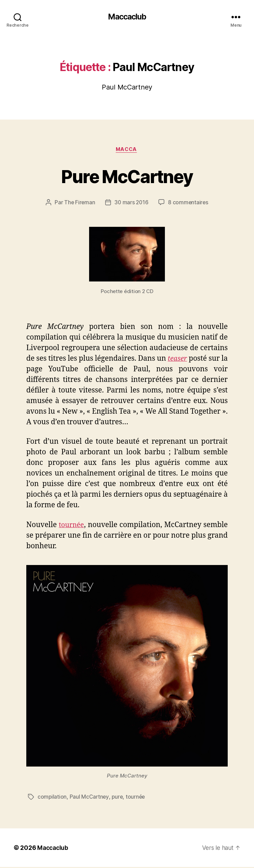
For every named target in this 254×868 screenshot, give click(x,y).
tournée (72, 526)
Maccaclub (127, 17)
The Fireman (79, 204)
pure (118, 798)
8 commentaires (189, 204)
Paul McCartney (90, 798)
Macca (127, 150)
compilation (52, 798)
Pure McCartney (127, 176)
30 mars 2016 (131, 204)
